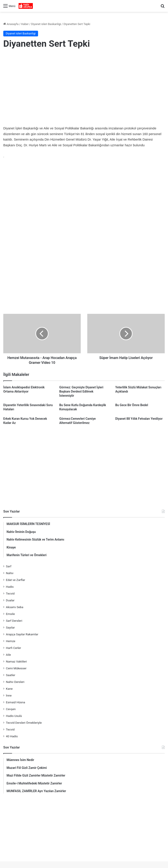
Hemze (11, 641)
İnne (9, 695)
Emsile (10, 614)
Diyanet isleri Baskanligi (46, 24)
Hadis (10, 587)
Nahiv (10, 573)
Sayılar (10, 627)
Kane (9, 689)
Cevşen (11, 709)
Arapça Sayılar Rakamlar (22, 634)
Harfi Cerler (13, 648)
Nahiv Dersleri (15, 682)
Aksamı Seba (15, 607)
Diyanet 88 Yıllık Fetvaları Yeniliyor (139, 419)
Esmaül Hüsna (16, 702)
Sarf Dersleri (14, 621)
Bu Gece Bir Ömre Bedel (132, 405)
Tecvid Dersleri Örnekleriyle (24, 723)
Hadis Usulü (14, 716)
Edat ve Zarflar (16, 580)
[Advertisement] (84, 88)
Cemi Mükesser (16, 668)
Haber (25, 24)
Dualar (10, 600)
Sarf (9, 566)
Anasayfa (11, 24)
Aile (8, 655)
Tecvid (10, 593)
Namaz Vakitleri (16, 661)
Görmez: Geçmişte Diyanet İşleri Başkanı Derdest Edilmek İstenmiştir (81, 391)
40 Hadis (12, 736)
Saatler (11, 675)
